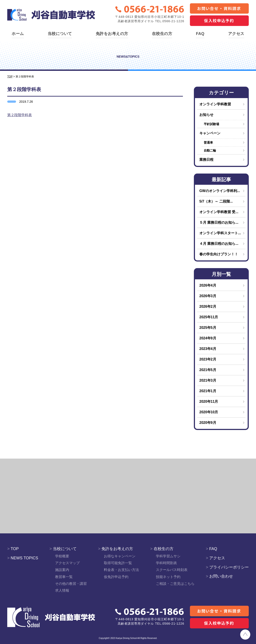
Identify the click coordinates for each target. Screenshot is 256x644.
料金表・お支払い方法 (121, 570)
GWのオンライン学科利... (220, 191)
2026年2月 (208, 306)
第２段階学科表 (20, 115)
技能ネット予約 (168, 577)
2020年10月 (209, 412)
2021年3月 (208, 380)
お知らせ (206, 115)
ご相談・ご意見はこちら (175, 584)
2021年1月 (208, 391)
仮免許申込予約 (116, 577)
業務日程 (206, 160)
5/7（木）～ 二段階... (216, 201)
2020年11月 (209, 402)
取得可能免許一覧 (118, 563)
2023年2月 (208, 359)
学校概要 (62, 556)
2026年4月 (208, 285)
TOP (13, 549)
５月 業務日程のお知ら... (219, 222)
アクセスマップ (67, 563)
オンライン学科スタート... (220, 233)
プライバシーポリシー (227, 567)
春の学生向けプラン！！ (219, 254)
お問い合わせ (219, 576)
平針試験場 (211, 124)
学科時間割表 (166, 563)
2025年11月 (209, 317)
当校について (60, 34)
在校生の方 (162, 34)
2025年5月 (208, 328)
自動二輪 (210, 150)
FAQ (200, 34)
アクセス (236, 34)
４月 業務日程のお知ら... (219, 244)
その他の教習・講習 (71, 584)
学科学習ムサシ (168, 556)
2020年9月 (208, 423)
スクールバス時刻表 (172, 570)
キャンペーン (210, 133)
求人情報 (62, 590)
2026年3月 (208, 296)
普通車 (208, 143)
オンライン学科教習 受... (219, 212)
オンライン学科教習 (215, 104)
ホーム (18, 34)
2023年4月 (208, 349)
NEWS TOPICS (23, 558)
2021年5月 (208, 370)
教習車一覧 (64, 577)
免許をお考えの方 (112, 34)
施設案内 (62, 570)
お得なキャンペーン (120, 556)
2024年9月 (208, 338)
